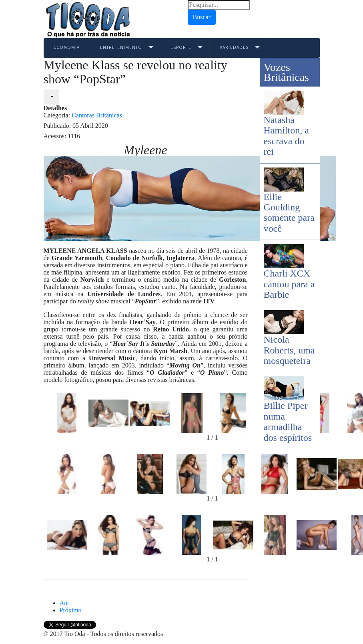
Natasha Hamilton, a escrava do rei (286, 136)
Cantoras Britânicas (97, 115)
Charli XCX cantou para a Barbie (289, 284)
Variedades (234, 47)
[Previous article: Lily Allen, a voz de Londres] (64, 603)
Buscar (202, 17)
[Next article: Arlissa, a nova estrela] (71, 610)
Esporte (181, 47)
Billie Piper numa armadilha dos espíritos (288, 421)
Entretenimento (121, 47)
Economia (67, 47)
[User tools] (51, 97)
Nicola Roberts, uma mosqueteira (289, 350)
